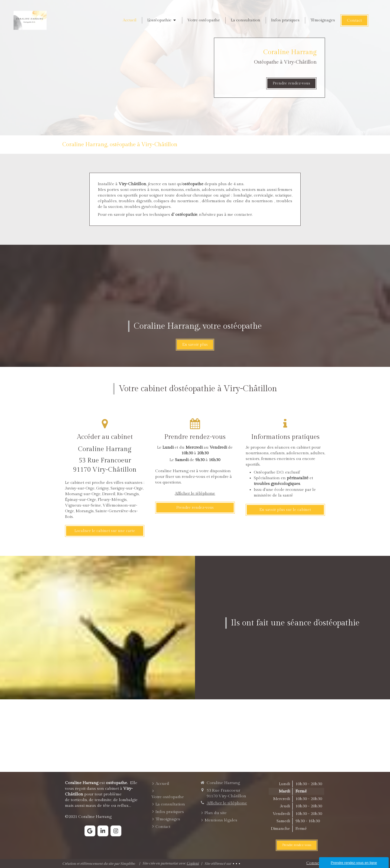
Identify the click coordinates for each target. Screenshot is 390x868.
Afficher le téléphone (195, 493)
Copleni (193, 863)
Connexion (317, 863)
